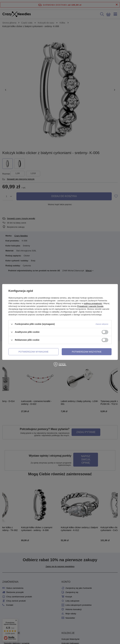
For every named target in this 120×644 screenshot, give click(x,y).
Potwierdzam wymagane (34, 352)
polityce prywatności (93, 303)
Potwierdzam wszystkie (87, 352)
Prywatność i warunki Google (90, 306)
